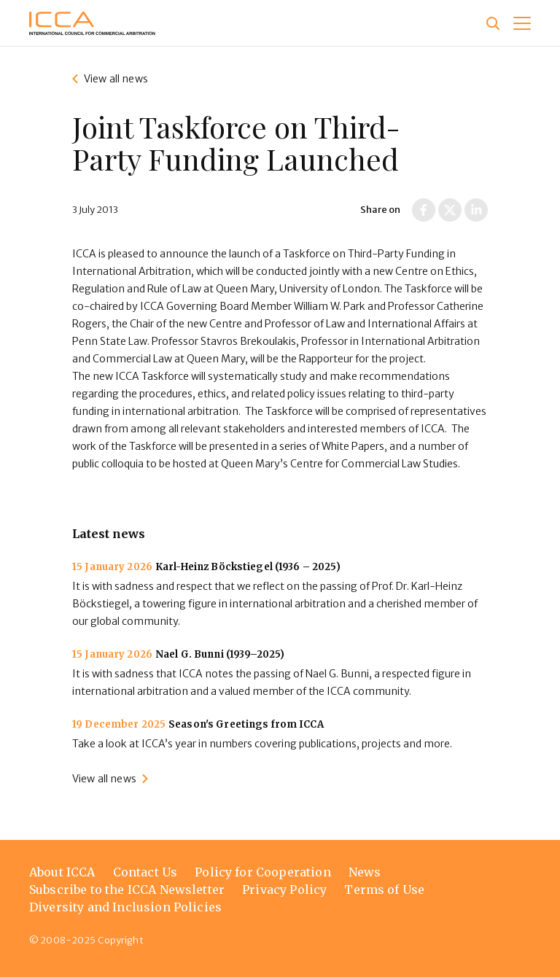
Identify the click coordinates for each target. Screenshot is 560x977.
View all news (116, 79)
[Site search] (493, 23)
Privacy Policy (284, 890)
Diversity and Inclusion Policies (125, 907)
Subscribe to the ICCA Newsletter (127, 890)
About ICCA (62, 872)
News (365, 872)
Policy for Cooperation (263, 872)
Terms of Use (384, 890)
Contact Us (145, 872)
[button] (522, 23)
